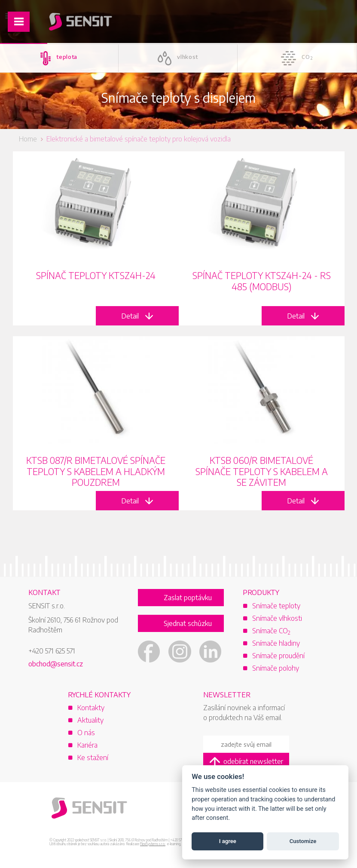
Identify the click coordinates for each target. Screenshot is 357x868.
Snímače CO (271, 631)
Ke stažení (93, 758)
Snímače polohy (276, 668)
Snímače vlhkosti (277, 618)
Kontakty (91, 708)
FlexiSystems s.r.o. (153, 844)
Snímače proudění (278, 656)
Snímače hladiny (276, 643)
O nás (86, 733)
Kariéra (87, 745)
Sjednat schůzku (188, 623)
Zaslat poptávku (188, 598)
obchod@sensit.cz (56, 664)
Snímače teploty (276, 606)
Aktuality (90, 720)
